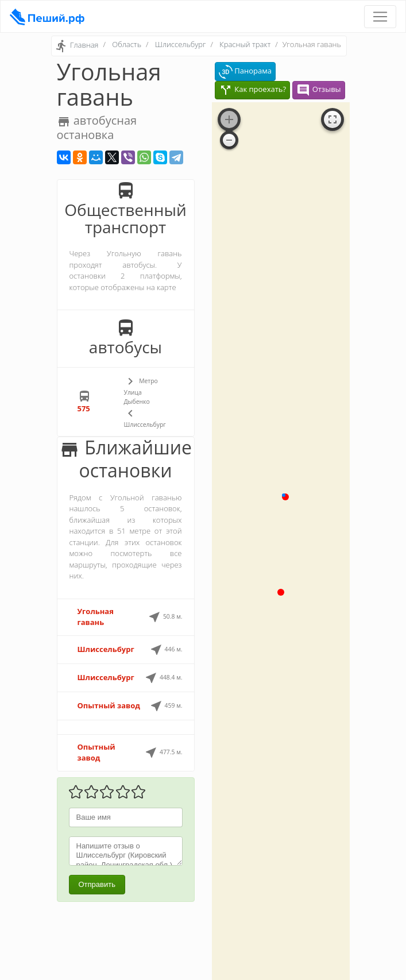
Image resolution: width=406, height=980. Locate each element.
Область (127, 44)
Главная (84, 45)
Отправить (97, 884)
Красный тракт (245, 44)
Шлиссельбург (181, 44)
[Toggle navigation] (380, 17)
